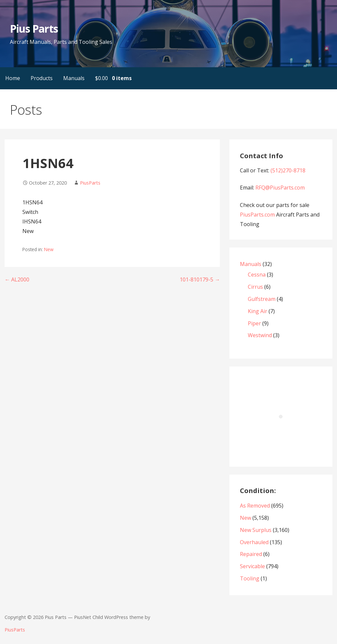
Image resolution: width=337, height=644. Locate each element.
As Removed (255, 506)
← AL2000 (17, 279)
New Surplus (256, 530)
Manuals (74, 78)
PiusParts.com (258, 215)
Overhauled (254, 542)
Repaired (251, 554)
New (49, 249)
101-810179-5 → (200, 279)
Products (42, 78)
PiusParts (90, 183)
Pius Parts (34, 29)
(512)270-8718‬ (288, 170)
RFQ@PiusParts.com (280, 188)
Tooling (250, 578)
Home (13, 78)
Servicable (252, 566)
